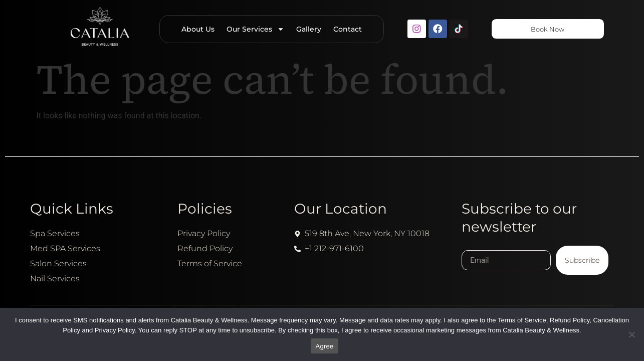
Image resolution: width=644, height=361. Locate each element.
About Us (195, 29)
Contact (345, 29)
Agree (325, 346)
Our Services (253, 29)
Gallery (306, 29)
